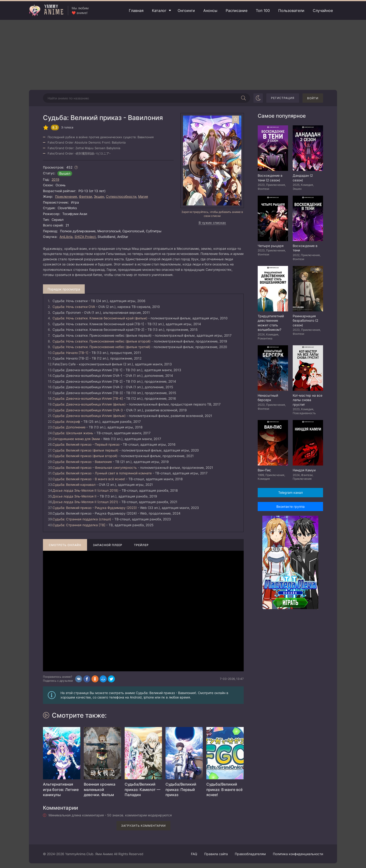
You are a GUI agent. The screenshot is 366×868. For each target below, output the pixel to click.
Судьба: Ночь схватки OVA (74, 307)
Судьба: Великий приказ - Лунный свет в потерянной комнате (102, 473)
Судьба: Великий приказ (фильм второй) (85, 456)
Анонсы (210, 11)
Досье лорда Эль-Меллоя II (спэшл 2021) (85, 502)
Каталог (159, 11)
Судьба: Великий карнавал (74, 485)
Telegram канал (290, 492)
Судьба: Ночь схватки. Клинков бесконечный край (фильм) (100, 318)
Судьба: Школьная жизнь (73, 433)
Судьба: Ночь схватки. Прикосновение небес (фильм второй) (102, 341)
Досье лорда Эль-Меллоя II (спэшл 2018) (85, 490)
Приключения (66, 196)
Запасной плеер (108, 545)
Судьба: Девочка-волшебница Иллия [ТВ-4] (88, 398)
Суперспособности (121, 196)
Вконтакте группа (290, 506)
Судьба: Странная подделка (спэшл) (82, 519)
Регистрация (283, 98)
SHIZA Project (85, 237)
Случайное (323, 11)
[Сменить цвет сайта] (258, 98)
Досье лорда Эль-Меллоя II (74, 496)
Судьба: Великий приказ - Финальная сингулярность (95, 468)
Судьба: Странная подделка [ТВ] (79, 525)
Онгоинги (186, 11)
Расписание (237, 11)
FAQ (194, 854)
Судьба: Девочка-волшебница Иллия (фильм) (89, 404)
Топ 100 (263, 11)
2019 (55, 179)
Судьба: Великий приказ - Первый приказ (86, 444)
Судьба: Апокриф (66, 422)
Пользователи (291, 11)
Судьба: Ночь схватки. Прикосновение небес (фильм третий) (101, 347)
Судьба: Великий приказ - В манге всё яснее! (89, 479)
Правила (216, 854)
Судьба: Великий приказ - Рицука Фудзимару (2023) (95, 508)
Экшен (99, 196)
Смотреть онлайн (65, 545)
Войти (313, 98)
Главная (136, 11)
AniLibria (66, 237)
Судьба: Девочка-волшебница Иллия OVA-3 (88, 410)
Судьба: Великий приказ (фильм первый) (85, 450)
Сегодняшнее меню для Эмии (76, 439)
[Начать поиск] (243, 98)
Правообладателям (250, 854)
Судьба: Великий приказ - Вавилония (82, 462)
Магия (143, 196)
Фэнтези (85, 196)
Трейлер (141, 545)
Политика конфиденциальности (298, 854)
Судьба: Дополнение (69, 427)
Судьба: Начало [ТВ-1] (70, 353)
